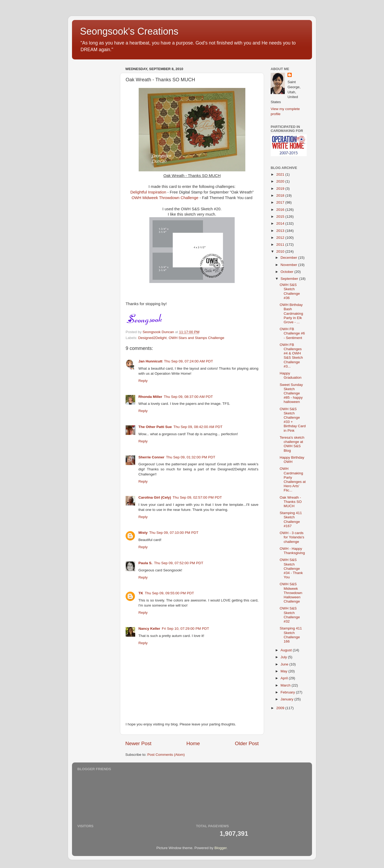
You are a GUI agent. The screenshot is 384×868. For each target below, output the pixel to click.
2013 (281, 231)
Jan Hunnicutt (150, 361)
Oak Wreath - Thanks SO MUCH (291, 502)
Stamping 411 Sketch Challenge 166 (291, 635)
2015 (281, 217)
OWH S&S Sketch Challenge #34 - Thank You (291, 568)
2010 (281, 251)
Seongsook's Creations (129, 31)
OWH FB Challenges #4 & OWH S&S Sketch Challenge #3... (291, 356)
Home (193, 743)
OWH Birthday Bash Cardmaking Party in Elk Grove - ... (291, 313)
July (284, 657)
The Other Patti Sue (155, 427)
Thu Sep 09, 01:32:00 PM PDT (191, 457)
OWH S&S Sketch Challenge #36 (290, 291)
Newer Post (138, 743)
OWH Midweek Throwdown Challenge (165, 198)
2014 (281, 223)
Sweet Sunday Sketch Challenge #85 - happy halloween (291, 393)
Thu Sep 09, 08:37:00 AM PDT (188, 397)
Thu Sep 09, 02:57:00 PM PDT (197, 497)
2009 (281, 708)
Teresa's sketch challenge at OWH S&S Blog (292, 444)
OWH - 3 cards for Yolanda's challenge (292, 537)
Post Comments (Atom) (166, 755)
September (290, 279)
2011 (281, 245)
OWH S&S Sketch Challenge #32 (290, 615)
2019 (281, 189)
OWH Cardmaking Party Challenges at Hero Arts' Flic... (293, 479)
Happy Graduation (291, 375)
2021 (281, 174)
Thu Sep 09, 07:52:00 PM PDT (179, 563)
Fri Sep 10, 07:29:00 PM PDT (185, 629)
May (284, 671)
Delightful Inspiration (148, 192)
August (287, 650)
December (289, 258)
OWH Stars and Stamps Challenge (196, 338)
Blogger (221, 848)
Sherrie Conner (151, 457)
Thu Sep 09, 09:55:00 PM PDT (169, 593)
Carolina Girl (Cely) (155, 497)
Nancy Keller (149, 629)
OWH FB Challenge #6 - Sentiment (292, 333)
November (289, 265)
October (287, 272)
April (285, 678)
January (287, 699)
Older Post (247, 743)
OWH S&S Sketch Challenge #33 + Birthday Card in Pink (293, 420)
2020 (281, 181)
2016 (281, 210)
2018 (281, 195)
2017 (281, 202)
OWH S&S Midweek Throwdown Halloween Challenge (291, 593)
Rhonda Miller (150, 397)
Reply (143, 381)
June (285, 664)
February (288, 692)
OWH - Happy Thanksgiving (292, 551)
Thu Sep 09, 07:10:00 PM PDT (174, 533)
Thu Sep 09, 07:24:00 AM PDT (189, 361)
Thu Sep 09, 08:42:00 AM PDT (198, 427)
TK (141, 593)
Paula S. (145, 563)
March (286, 685)
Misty (143, 533)
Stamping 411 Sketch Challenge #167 (291, 519)
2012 (281, 238)
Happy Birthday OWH (292, 460)
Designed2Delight (152, 338)
